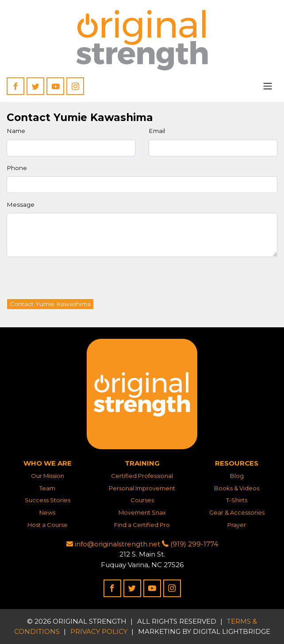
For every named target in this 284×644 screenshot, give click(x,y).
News (47, 512)
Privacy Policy (99, 631)
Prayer (237, 525)
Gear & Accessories (237, 512)
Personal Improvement (142, 488)
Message (21, 205)
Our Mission (48, 476)
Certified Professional (142, 476)
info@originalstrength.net (113, 544)
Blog (237, 476)
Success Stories (48, 500)
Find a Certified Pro (142, 525)
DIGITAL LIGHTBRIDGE (232, 631)
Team (47, 488)
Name (16, 131)
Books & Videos (237, 488)
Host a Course (48, 525)
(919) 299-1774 (190, 544)
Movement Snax (142, 512)
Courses (142, 500)
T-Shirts (237, 500)
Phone (17, 168)
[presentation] (74, 281)
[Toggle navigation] (268, 86)
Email (157, 131)
